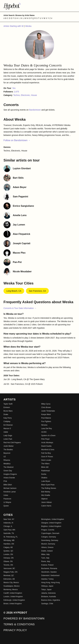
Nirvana (44, 425)
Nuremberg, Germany (50, 540)
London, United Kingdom (13, 597)
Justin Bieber (9, 446)
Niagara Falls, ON (10, 572)
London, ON (8, 554)
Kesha (44, 474)
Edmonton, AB (9, 579)
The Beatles (8, 450)
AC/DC (44, 432)
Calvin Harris (46, 506)
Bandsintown (35, 110)
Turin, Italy (45, 558)
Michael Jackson (10, 488)
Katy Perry (8, 418)
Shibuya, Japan (47, 586)
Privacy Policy (15, 630)
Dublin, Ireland (47, 551)
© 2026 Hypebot (15, 613)
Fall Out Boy (46, 453)
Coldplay (7, 421)
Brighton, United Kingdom (51, 526)
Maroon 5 (7, 429)
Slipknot (44, 499)
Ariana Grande (9, 478)
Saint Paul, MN (9, 530)
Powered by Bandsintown (24, 619)
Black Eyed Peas (48, 485)
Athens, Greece (47, 547)
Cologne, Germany (49, 537)
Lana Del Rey (47, 429)
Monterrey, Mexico (11, 590)
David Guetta (46, 446)
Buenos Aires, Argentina (51, 600)
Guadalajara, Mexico (12, 586)
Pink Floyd (45, 439)
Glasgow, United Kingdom (51, 523)
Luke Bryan (46, 481)
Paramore (7, 499)
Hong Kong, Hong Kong (51, 583)
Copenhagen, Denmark (50, 533)
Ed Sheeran (8, 425)
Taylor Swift (8, 404)
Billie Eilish (8, 485)
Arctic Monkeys (47, 443)
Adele (6, 432)
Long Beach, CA (14, 291)
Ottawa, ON (8, 561)
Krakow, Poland (47, 565)
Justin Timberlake (48, 411)
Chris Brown (46, 407)
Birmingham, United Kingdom (53, 519)
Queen (6, 506)
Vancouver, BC (9, 568)
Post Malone (46, 418)
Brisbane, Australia (49, 597)
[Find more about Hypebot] (39, 6)
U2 (5, 457)
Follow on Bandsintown (17, 140)
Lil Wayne (7, 502)
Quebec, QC (8, 551)
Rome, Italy (46, 561)
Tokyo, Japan (46, 590)
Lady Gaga (8, 436)
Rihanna (7, 460)
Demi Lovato (46, 460)
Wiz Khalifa (46, 495)
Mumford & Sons (48, 450)
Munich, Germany (48, 544)
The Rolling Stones (49, 488)
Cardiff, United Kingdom (13, 593)
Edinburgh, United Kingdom (14, 600)
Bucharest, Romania (49, 568)
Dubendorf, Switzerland (50, 575)
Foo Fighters (46, 421)
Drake (6, 414)
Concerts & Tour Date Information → (20, 308)
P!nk (5, 481)
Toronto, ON (8, 565)
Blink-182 (45, 467)
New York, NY (9, 519)
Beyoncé (7, 453)
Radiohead (45, 471)
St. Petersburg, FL (11, 537)
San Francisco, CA (37, 291)
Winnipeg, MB (9, 540)
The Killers (45, 464)
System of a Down (48, 436)
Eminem (7, 407)
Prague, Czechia (48, 530)
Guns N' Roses (47, 457)
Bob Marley (46, 492)
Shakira (44, 478)
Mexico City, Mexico (11, 583)
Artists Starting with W (14, 26)
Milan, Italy (45, 554)
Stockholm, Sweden (49, 572)
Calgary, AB (8, 547)
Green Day (8, 471)
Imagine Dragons (10, 474)
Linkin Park (8, 439)
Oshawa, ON (9, 558)
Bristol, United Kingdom (13, 604)
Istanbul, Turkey (47, 579)
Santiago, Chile (47, 604)
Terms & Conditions (19, 624)
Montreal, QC (9, 575)
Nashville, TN (9, 533)
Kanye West (46, 414)
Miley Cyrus (46, 404)
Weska (28, 26)
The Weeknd (8, 467)
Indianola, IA (8, 523)
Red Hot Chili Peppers (12, 443)
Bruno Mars (8, 411)
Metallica (7, 464)
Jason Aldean (46, 502)
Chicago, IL (8, 526)
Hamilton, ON (9, 544)
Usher (6, 495)
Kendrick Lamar (10, 492)
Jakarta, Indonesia (48, 593)
